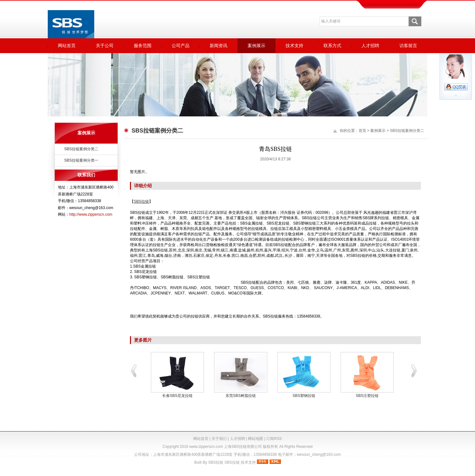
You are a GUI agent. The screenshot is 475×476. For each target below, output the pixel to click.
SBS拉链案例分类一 (81, 160)
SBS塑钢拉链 (304, 396)
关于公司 (105, 46)
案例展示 (256, 46)
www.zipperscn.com (206, 447)
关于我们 (219, 439)
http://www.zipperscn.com (91, 214)
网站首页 (67, 46)
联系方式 (332, 46)
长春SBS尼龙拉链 (177, 396)
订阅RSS (274, 439)
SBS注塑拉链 (367, 396)
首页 (362, 131)
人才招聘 (370, 46)
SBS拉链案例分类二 (81, 149)
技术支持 (294, 46)
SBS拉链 (216, 462)
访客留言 (408, 46)
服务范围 (143, 46)
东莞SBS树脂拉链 (241, 396)
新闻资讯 (219, 46)
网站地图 (256, 439)
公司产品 (181, 46)
